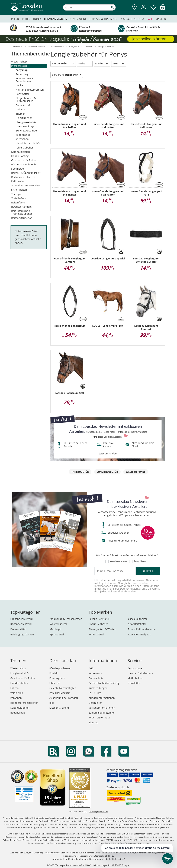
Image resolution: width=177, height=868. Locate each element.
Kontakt (54, 673)
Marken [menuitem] (161, 19)
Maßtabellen (135, 678)
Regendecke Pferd (21, 624)
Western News (119, 562)
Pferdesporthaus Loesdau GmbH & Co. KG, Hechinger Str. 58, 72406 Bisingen (92, 865)
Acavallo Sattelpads (139, 634)
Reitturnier (18, 181)
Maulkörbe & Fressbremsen (66, 619)
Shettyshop (22, 139)
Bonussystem (57, 678)
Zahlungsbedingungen (102, 713)
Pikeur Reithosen (99, 624)
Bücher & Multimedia (24, 164)
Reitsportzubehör (22, 218)
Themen (21, 114)
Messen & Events (59, 708)
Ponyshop (22, 70)
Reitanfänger (19, 202)
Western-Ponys (26, 126)
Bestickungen (136, 668)
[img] (163, 9)
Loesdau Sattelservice (140, 673)
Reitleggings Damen (22, 634)
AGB (91, 668)
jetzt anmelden (108, 453)
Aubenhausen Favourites (26, 185)
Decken (20, 85)
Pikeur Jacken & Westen (102, 629)
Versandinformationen (102, 708)
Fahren (15, 688)
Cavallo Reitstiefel (99, 619)
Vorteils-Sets (19, 198)
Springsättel (57, 634)
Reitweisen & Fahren (23, 177)
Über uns (55, 683)
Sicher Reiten (19, 190)
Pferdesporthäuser (60, 668)
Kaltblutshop (23, 135)
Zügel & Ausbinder (27, 131)
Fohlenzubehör (24, 148)
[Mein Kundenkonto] (143, 10)
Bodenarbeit (18, 713)
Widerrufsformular (100, 717)
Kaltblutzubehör (20, 708)
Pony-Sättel (22, 94)
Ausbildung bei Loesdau (64, 698)
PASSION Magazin (60, 693)
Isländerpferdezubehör (24, 703)
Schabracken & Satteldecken (25, 80)
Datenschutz (96, 678)
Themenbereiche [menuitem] (55, 19)
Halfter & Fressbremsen (30, 90)
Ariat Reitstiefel (137, 624)
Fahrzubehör (24, 118)
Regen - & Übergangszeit (26, 173)
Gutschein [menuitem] (128, 19)
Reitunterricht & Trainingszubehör (22, 212)
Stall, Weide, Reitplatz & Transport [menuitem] (94, 19)
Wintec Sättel (96, 634)
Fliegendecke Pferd (22, 619)
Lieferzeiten (96, 703)
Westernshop (19, 62)
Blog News (140, 562)
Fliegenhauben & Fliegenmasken (26, 99)
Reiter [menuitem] (26, 19)
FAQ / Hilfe (95, 693)
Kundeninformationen (102, 698)
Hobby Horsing (20, 156)
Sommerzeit (18, 169)
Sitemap (93, 722)
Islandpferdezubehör (28, 143)
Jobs (52, 703)
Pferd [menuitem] (15, 19)
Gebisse (20, 109)
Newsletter (134, 683)
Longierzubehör (26, 122)
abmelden (130, 591)
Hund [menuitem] (37, 19)
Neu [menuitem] (141, 19)
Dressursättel (18, 629)
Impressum (95, 673)
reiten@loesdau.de (99, 812)
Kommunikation (21, 152)
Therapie (17, 194)
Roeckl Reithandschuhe (142, 629)
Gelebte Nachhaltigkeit (63, 688)
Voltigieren (17, 693)
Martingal (55, 629)
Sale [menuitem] (150, 19)
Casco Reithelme (138, 619)
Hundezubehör (19, 683)
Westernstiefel (58, 624)
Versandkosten (52, 853)
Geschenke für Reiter (24, 160)
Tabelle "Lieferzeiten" (114, 859)
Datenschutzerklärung (133, 589)
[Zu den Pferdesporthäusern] (134, 7)
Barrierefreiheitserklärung (104, 683)
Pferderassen (19, 66)
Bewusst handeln (21, 207)
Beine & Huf (23, 105)
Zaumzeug (22, 74)
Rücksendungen (98, 688)
